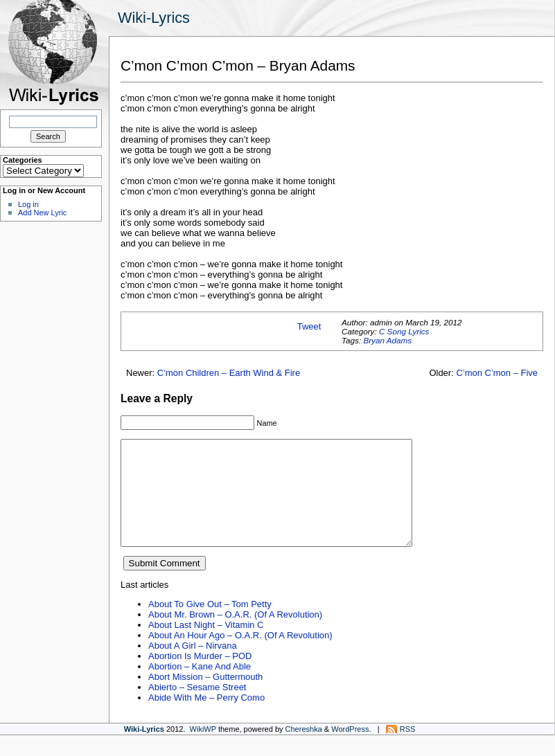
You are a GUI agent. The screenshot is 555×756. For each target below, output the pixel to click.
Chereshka (304, 750)
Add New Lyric (42, 213)
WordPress (350, 750)
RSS (408, 750)
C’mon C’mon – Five (497, 373)
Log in (28, 204)
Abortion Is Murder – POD (200, 677)
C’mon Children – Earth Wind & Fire (229, 373)
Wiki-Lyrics (154, 18)
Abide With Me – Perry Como (206, 718)
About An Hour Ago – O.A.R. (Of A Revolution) (240, 656)
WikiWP (203, 750)
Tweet (309, 326)
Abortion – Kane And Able (200, 687)
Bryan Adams (387, 340)
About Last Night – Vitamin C (206, 646)
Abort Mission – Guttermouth (205, 697)
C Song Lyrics (404, 331)
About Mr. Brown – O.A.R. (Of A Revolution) (235, 635)
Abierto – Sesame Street (197, 708)
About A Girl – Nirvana (193, 666)
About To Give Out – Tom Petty (210, 625)
